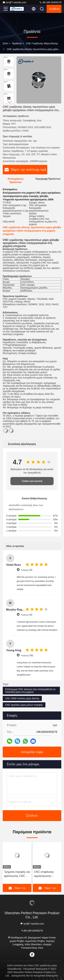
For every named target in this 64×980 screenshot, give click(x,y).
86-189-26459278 (50, 2)
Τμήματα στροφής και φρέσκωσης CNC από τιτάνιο (17, 874)
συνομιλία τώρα (32, 752)
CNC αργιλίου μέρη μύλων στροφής (24, 705)
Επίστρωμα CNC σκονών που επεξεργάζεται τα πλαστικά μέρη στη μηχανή (30, 691)
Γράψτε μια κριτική (32, 481)
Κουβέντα (54, 9)
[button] (10, 102)
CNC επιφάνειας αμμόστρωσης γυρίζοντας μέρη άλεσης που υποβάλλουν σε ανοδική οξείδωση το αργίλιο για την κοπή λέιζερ (47, 874)
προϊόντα (17, 43)
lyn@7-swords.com (14, 2)
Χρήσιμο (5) (27, 570)
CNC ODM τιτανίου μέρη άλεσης (22, 698)
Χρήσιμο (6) (27, 615)
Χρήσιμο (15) (27, 655)
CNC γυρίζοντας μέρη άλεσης (42, 43)
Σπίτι (5, 43)
